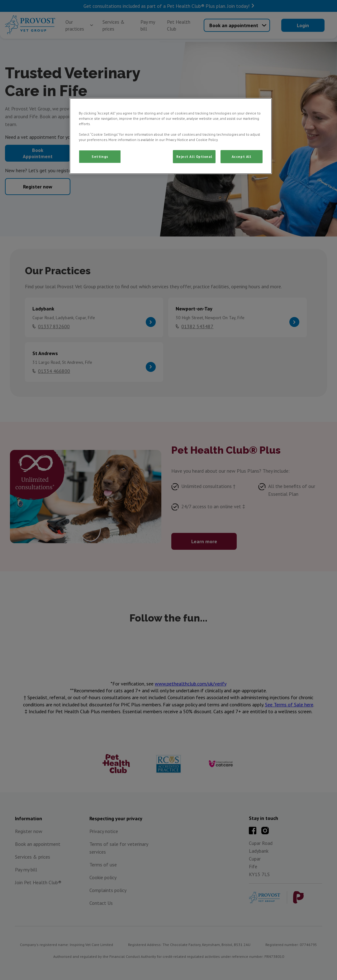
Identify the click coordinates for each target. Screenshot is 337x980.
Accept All (242, 156)
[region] (171, 136)
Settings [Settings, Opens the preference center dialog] (100, 156)
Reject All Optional (194, 156)
